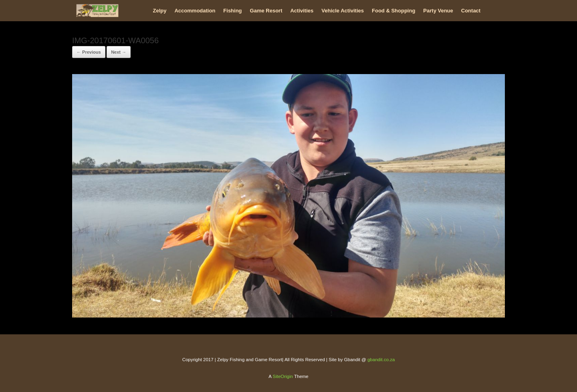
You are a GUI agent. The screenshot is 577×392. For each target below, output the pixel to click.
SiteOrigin (283, 376)
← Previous (89, 52)
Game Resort (266, 11)
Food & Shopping (393, 11)
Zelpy (160, 11)
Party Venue (438, 11)
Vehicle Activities (343, 11)
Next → (119, 52)
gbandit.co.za (381, 360)
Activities (302, 11)
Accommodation (195, 11)
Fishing (232, 11)
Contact (471, 11)
